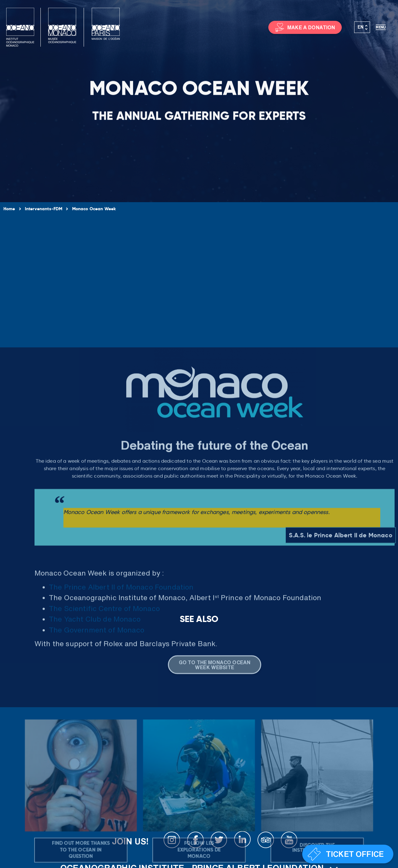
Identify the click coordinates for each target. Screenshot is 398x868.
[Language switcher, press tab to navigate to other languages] (362, 27)
